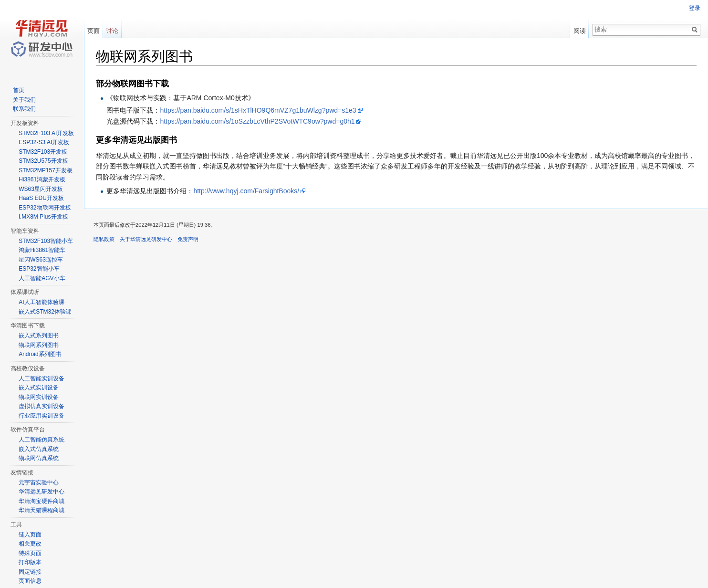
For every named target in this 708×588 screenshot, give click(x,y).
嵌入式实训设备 (39, 388)
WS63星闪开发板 (41, 189)
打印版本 (30, 562)
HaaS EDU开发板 (41, 198)
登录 (695, 8)
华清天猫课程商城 (42, 510)
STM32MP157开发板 (46, 170)
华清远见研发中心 (42, 492)
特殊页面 (30, 553)
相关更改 (30, 544)
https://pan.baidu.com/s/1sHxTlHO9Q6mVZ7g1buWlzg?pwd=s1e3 (258, 110)
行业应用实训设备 (42, 416)
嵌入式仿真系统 (39, 449)
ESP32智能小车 (39, 269)
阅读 (580, 31)
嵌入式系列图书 (39, 336)
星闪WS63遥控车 (41, 260)
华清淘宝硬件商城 (42, 501)
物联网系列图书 (39, 345)
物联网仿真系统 (39, 458)
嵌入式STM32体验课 (45, 312)
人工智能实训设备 (42, 378)
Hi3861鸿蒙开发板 (42, 179)
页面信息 (30, 581)
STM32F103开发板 (43, 152)
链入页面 (30, 535)
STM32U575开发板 (43, 161)
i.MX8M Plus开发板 (43, 217)
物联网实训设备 (39, 397)
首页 (19, 90)
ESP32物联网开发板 (45, 208)
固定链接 (30, 572)
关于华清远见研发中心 (146, 239)
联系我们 (24, 109)
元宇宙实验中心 (39, 483)
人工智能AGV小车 (42, 278)
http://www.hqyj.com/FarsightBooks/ (246, 191)
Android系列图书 (40, 354)
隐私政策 (104, 239)
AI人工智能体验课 (41, 302)
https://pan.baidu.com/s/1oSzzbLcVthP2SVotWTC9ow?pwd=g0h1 (257, 121)
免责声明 (188, 239)
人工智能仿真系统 (42, 440)
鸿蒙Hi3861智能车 (42, 250)
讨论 (112, 31)
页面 (94, 31)
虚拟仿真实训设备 (42, 406)
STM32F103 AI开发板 (46, 133)
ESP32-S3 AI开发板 (44, 142)
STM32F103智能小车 (46, 241)
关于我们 (24, 100)
